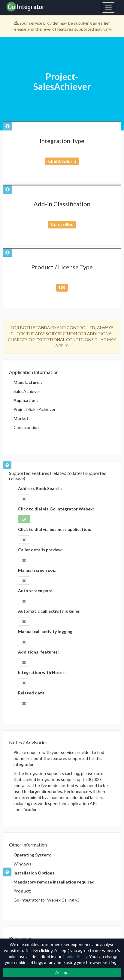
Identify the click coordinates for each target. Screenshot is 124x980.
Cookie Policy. (75, 956)
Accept (62, 972)
